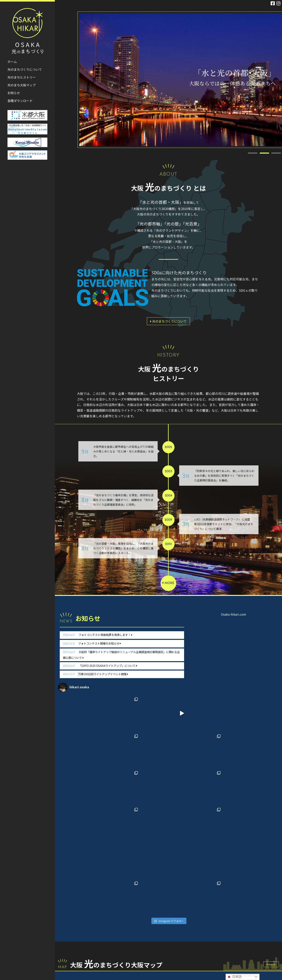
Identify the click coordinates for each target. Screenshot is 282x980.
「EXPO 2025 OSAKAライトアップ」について (100, 666)
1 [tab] (253, 151)
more (168, 583)
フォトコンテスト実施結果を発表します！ (98, 635)
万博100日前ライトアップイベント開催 (95, 674)
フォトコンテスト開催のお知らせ (92, 643)
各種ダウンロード (111, 952)
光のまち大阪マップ (112, 945)
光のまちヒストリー (112, 938)
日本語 (234, 977)
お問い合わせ (114, 961)
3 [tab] (276, 151)
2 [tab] (264, 151)
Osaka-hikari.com (234, 614)
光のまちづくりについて (168, 321)
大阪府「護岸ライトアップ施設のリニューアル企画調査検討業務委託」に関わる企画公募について (121, 655)
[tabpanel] (181, 80)
